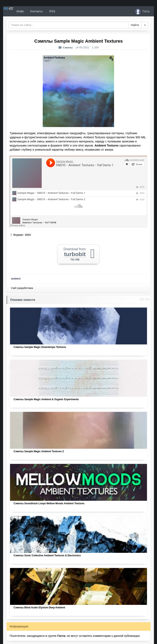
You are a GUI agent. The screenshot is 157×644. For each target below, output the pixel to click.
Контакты (50, 11)
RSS (66, 11)
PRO (15, 11)
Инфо (34, 11)
